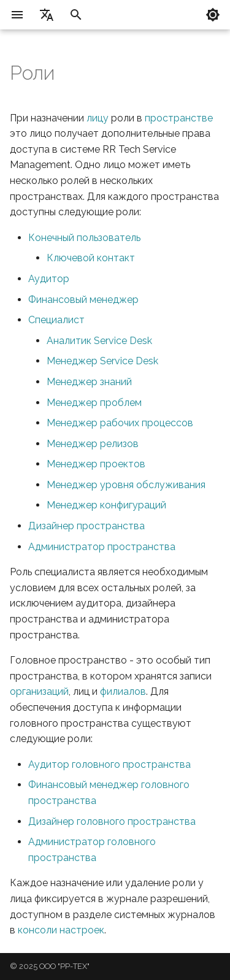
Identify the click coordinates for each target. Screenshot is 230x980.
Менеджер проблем (94, 403)
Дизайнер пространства (86, 526)
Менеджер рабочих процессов (120, 423)
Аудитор (49, 279)
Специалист (56, 320)
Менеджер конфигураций (106, 505)
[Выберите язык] (47, 15)
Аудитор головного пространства (109, 764)
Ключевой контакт (91, 258)
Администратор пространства (102, 547)
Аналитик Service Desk (99, 341)
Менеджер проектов (96, 464)
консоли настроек (61, 930)
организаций (39, 691)
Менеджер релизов (93, 444)
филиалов (123, 691)
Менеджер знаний (89, 382)
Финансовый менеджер (83, 300)
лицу (98, 118)
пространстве (179, 118)
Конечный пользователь (84, 238)
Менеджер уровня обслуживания (126, 485)
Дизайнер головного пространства (112, 821)
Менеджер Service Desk (102, 361)
